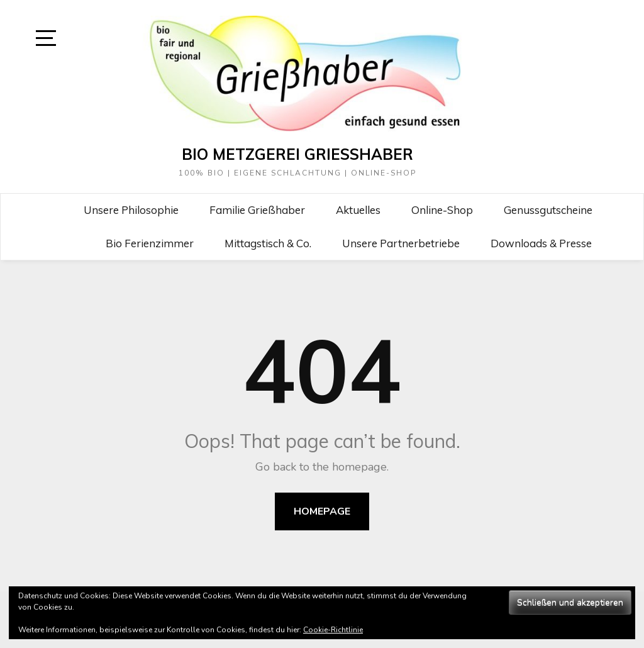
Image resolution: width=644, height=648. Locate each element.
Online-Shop (442, 210)
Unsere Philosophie (131, 210)
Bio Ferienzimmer (150, 243)
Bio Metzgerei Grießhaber (297, 154)
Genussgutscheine (548, 210)
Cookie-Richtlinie (333, 630)
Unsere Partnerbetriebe (401, 243)
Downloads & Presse (541, 243)
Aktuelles (358, 210)
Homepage (322, 511)
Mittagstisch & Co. (268, 243)
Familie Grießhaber (257, 210)
